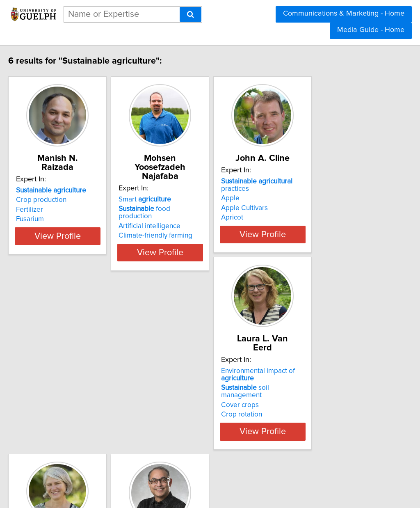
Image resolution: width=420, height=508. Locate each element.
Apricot (290, 219)
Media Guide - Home (371, 30)
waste (307, 387)
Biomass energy (304, 407)
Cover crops (52, 414)
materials (312, 397)
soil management (78, 404)
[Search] (191, 14)
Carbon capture (303, 416)
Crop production (58, 200)
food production (200, 200)
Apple (289, 200)
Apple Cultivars (303, 210)
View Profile (85, 251)
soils (182, 401)
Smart (183, 190)
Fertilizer (47, 210)
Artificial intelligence (187, 210)
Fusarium (47, 219)
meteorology (194, 428)
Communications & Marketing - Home (344, 14)
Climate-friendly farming (193, 219)
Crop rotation (54, 423)
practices (330, 190)
